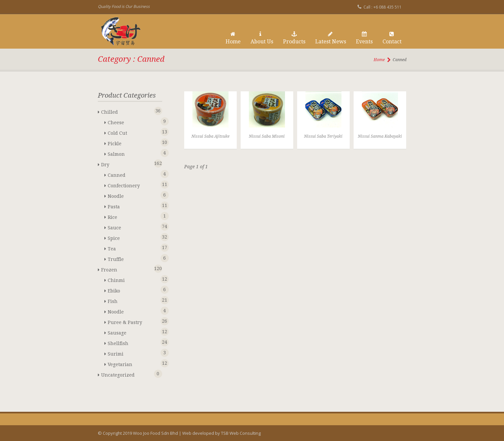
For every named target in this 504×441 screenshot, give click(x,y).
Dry (127, 163)
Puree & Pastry (133, 321)
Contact (392, 38)
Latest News (331, 38)
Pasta (133, 206)
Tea (133, 248)
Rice (133, 216)
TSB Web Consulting (241, 433)
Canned (133, 174)
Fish (133, 300)
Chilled (127, 111)
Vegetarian (133, 363)
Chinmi (133, 279)
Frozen (127, 269)
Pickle (133, 142)
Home (233, 38)
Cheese (133, 121)
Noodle (133, 195)
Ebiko (133, 290)
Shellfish (133, 342)
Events (364, 38)
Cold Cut (133, 132)
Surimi (133, 353)
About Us (262, 38)
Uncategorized (127, 374)
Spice (133, 237)
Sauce (133, 227)
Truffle (133, 258)
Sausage (133, 332)
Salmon (133, 153)
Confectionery (133, 185)
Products (294, 38)
